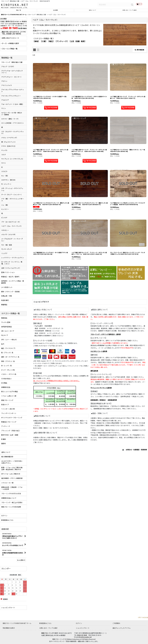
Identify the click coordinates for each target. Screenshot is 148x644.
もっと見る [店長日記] (21, 562)
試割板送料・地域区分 (98, 402)
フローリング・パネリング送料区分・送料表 (106, 336)
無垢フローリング (47, 633)
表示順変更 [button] (139, 51)
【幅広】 (51, 43)
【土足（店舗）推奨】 (78, 43)
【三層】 (44, 43)
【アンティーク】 (62, 43)
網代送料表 (94, 372)
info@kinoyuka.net (85, 637)
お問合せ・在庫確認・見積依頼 (136, 451)
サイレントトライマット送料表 (101, 389)
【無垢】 (36, 43)
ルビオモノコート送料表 (99, 353)
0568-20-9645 (82, 635)
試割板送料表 (112, 402)
